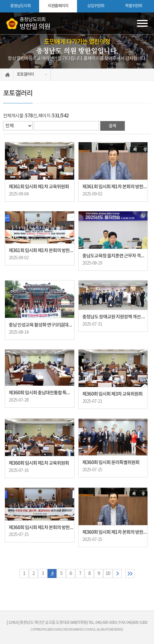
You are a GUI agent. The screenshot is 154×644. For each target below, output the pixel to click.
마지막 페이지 (130, 573)
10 (108, 573)
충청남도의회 (20, 6)
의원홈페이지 (58, 6)
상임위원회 (96, 6)
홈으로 (8, 75)
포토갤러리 (25, 75)
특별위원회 (134, 6)
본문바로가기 (0, 0)
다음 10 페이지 (117, 573)
